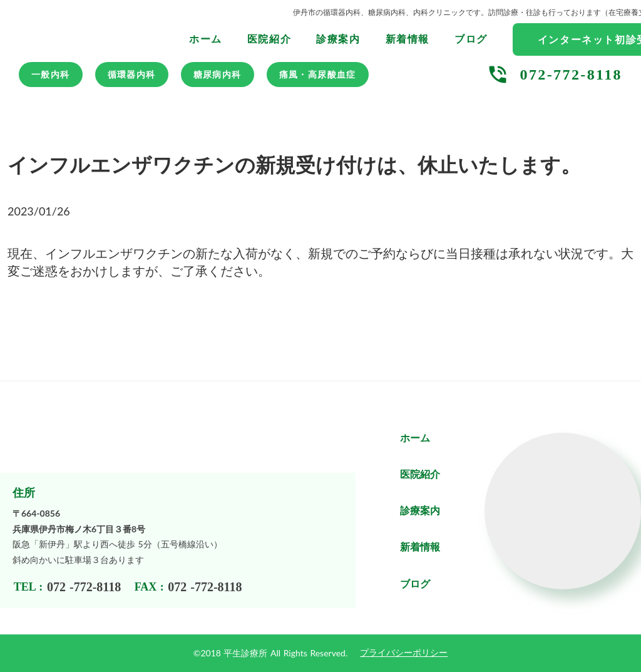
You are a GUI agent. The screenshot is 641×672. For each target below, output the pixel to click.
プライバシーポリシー (404, 653)
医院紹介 (269, 39)
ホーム (206, 39)
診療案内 (338, 39)
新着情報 (408, 39)
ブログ (471, 39)
